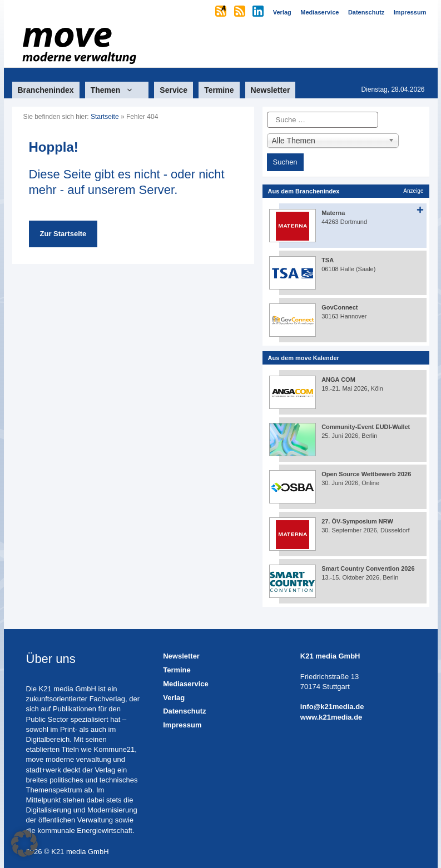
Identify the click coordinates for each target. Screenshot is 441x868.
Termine (219, 90)
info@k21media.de (332, 707)
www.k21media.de (331, 717)
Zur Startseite (63, 234)
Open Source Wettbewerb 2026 (366, 474)
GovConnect (340, 307)
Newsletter (271, 90)
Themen (117, 90)
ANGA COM (338, 380)
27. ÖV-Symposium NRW (357, 521)
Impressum (182, 725)
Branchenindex (46, 90)
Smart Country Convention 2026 (368, 568)
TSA (328, 260)
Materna (333, 213)
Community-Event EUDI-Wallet (366, 427)
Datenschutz (184, 711)
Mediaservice (186, 684)
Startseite (105, 117)
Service (174, 90)
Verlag (174, 698)
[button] (24, 844)
